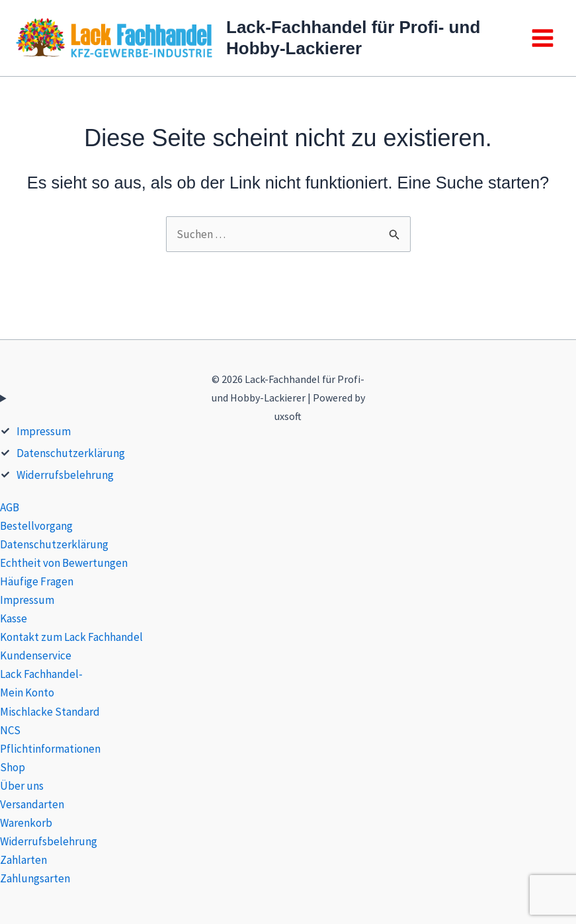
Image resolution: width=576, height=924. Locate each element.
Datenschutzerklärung (71, 453)
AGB (10, 507)
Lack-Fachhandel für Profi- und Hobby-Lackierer (353, 37)
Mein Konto (27, 693)
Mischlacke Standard (50, 712)
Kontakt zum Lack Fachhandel (71, 637)
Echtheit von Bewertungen (64, 563)
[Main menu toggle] (543, 38)
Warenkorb (26, 823)
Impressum (44, 431)
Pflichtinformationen (50, 749)
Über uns (22, 786)
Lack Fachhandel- (41, 674)
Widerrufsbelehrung (65, 475)
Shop (13, 767)
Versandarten (32, 804)
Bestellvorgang (36, 526)
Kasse (14, 618)
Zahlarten (23, 860)
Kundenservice (36, 655)
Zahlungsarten (35, 878)
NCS (10, 730)
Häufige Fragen (37, 581)
